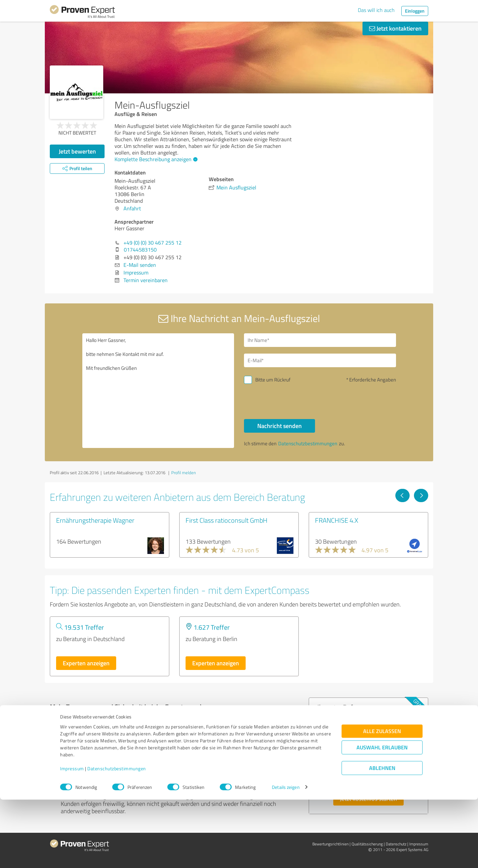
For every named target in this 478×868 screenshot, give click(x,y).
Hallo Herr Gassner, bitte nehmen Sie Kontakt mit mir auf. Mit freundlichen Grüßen (158, 391)
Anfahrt (132, 208)
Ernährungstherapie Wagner (95, 520)
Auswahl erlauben (382, 816)
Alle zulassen (382, 799)
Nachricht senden (279, 426)
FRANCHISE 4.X (337, 520)
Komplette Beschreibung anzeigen (155, 159)
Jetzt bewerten (77, 151)
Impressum (72, 837)
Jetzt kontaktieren (395, 28)
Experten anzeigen (86, 663)
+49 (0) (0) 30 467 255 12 (153, 243)
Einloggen (415, 11)
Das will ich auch (376, 10)
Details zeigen (286, 856)
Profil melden (184, 473)
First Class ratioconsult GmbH (227, 520)
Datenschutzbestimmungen (117, 837)
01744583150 (140, 250)
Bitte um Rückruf (273, 380)
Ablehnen (382, 836)
